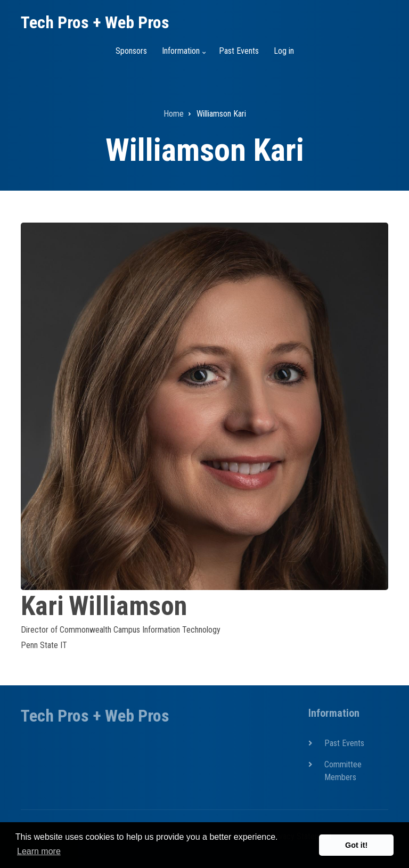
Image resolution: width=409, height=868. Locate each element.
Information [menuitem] (182, 55)
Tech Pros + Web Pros (95, 22)
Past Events (344, 743)
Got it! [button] (356, 845)
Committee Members (343, 771)
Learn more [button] (39, 851)
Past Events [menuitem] (239, 51)
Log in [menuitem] (284, 51)
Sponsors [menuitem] (131, 51)
